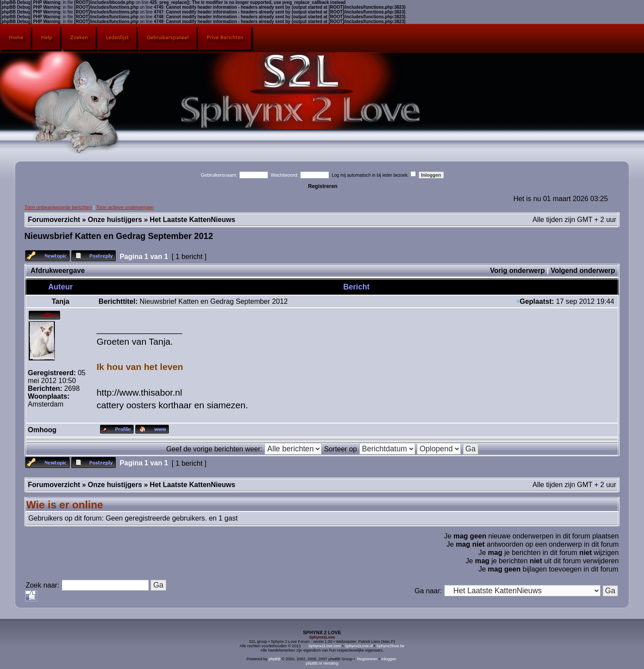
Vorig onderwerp (517, 271)
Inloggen (389, 659)
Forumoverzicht (54, 220)
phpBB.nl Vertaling (322, 663)
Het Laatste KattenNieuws (193, 220)
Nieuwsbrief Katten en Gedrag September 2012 (119, 236)
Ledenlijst (117, 37)
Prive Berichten (225, 37)
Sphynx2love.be (391, 646)
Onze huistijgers (115, 220)
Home (16, 37)
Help (47, 37)
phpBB (274, 659)
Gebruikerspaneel (168, 37)
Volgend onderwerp (583, 271)
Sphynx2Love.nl (359, 646)
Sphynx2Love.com (325, 646)
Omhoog (42, 430)
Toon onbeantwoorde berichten (58, 207)
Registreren (323, 186)
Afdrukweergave (58, 271)
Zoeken (79, 37)
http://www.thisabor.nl (139, 392)
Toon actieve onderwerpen (125, 207)
